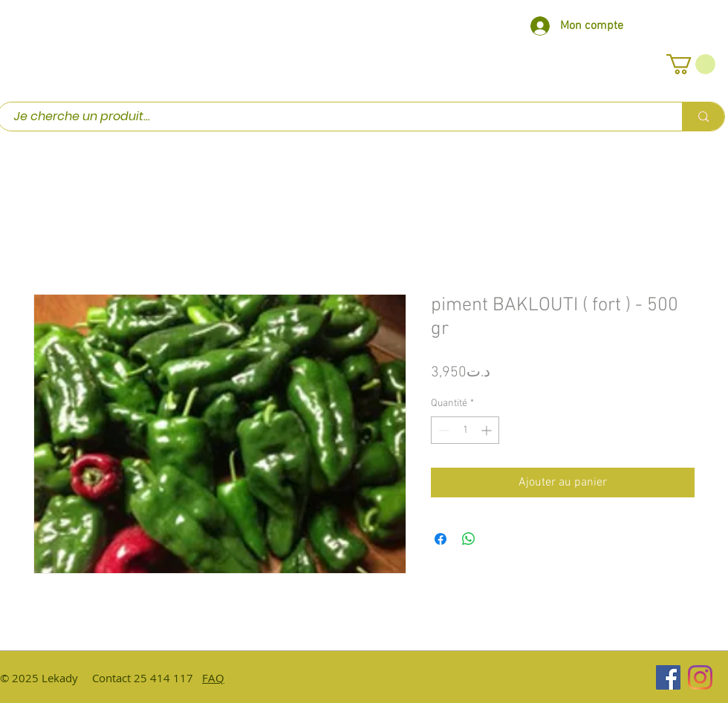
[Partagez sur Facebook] (441, 539)
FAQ (213, 678)
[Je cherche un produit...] (332, 117)
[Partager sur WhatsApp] (469, 539)
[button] (691, 64)
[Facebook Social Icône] (668, 677)
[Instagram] (700, 677)
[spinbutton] (465, 430)
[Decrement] (442, 430)
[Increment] (488, 430)
